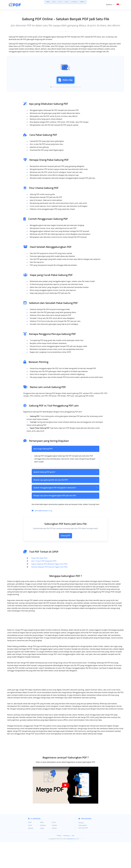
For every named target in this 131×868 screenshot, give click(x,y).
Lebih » (83, 2)
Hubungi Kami (83, 851)
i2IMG (54, 2)
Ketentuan (67, 861)
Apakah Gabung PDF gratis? (65, 498)
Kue (73, 861)
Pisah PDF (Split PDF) (39, 584)
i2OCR (60, 2)
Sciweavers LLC (71, 864)
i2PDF (48, 2)
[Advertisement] (65, 61)
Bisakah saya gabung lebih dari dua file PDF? (65, 506)
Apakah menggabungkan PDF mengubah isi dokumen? (65, 514)
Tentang (81, 848)
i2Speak (31, 854)
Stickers (54, 854)
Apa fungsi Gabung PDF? (65, 475)
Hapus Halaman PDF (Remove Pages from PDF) (49, 590)
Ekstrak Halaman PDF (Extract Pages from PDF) (49, 593)
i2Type (42, 854)
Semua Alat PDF (83, 854)
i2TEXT (67, 2)
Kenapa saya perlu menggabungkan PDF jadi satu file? (65, 521)
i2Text (30, 851)
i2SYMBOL (74, 2)
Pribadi (59, 861)
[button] (110, 5)
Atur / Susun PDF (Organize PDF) (44, 587)
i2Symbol (43, 851)
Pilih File (66, 92)
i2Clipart (54, 851)
